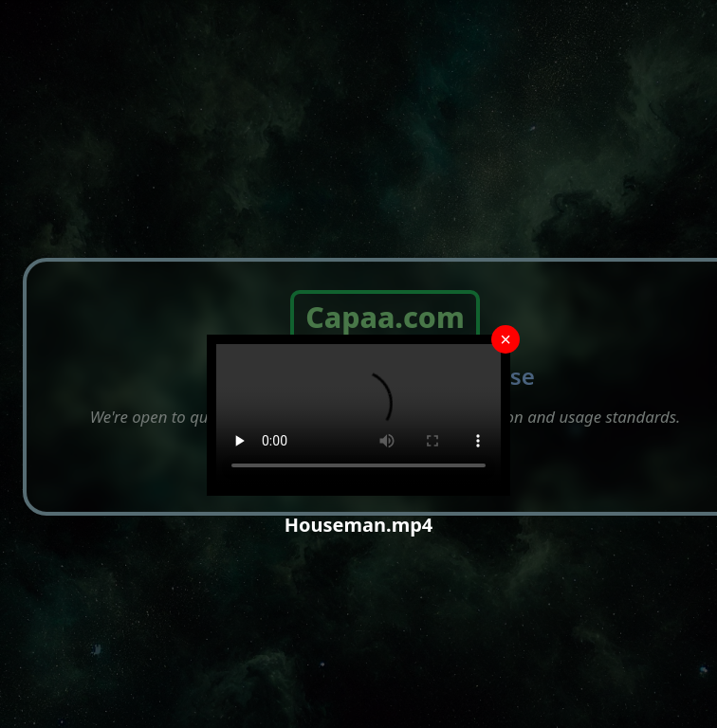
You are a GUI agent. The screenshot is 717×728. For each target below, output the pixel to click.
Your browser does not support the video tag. (358, 415)
